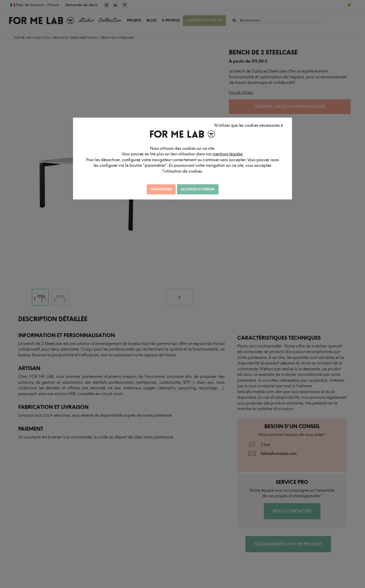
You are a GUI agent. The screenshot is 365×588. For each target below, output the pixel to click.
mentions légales (258, 153)
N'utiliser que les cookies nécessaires (250, 124)
